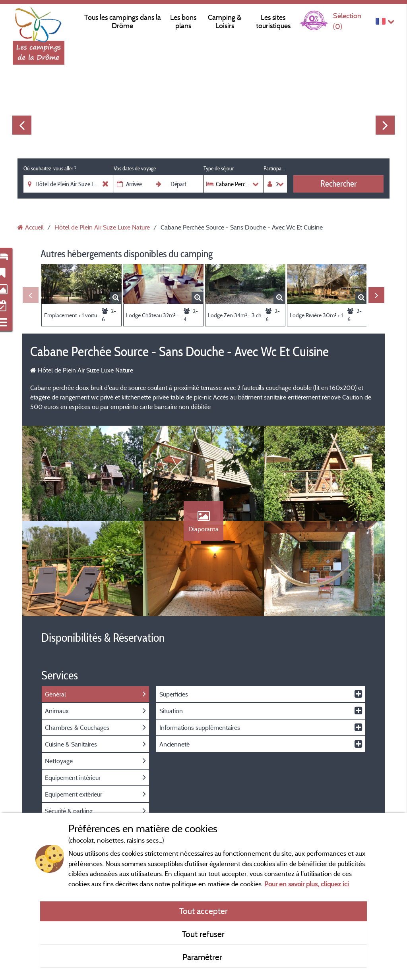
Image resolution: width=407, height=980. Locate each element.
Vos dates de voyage (135, 168)
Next (385, 125)
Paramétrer (203, 957)
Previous (22, 125)
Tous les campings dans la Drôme (123, 21)
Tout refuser (203, 934)
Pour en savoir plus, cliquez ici (307, 884)
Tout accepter (203, 911)
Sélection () (347, 21)
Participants (275, 168)
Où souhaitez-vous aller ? (50, 168)
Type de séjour (219, 168)
